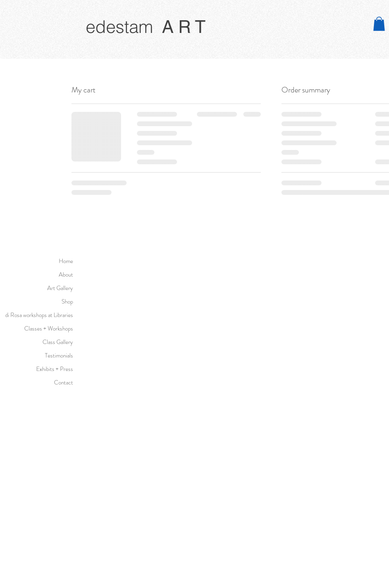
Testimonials (59, 355)
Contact (64, 382)
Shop (67, 302)
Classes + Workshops (49, 329)
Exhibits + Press (55, 369)
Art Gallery (60, 288)
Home (66, 261)
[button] (379, 24)
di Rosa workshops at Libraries (40, 315)
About (66, 275)
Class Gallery (58, 342)
